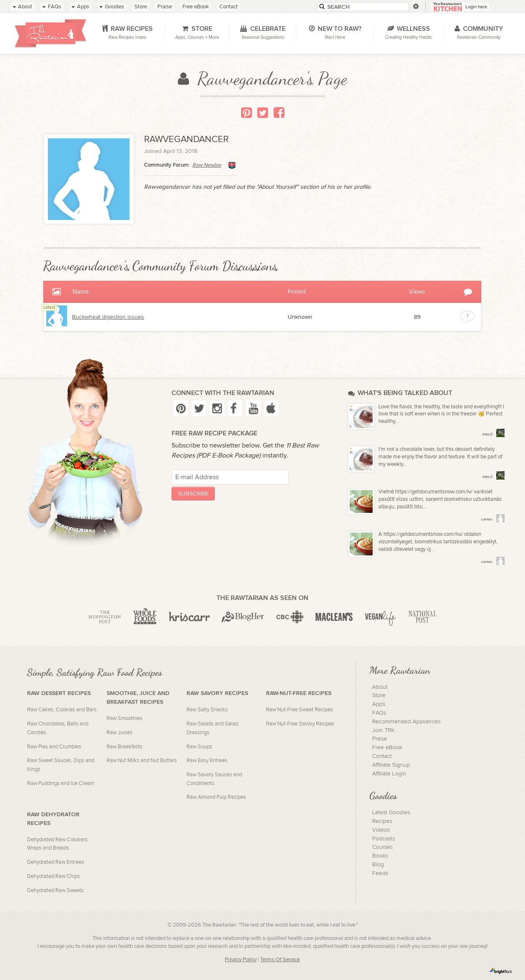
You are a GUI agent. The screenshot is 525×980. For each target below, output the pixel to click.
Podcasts (383, 839)
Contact (382, 756)
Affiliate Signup (391, 765)
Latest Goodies (391, 812)
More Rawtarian (400, 670)
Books (380, 856)
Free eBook (387, 747)
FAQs (379, 713)
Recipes (382, 821)
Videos (381, 830)
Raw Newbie (207, 165)
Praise (380, 739)
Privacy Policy (241, 960)
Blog (378, 865)
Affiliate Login (389, 774)
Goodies (383, 795)
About (380, 687)
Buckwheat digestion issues (108, 317)
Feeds (380, 873)
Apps (379, 704)
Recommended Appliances (406, 722)
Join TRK (383, 730)
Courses (382, 847)
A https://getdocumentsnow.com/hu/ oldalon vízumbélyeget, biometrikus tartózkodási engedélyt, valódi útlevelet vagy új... (438, 542)
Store (379, 695)
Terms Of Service (280, 960)
